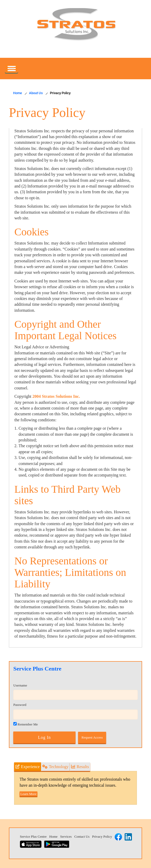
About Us (36, 93)
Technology (55, 767)
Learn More (28, 794)
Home (18, 93)
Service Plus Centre (33, 836)
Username (20, 685)
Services (66, 836)
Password (20, 705)
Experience (28, 767)
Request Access (92, 737)
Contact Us (82, 836)
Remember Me (26, 724)
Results (80, 767)
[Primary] (11, 69)
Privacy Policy (102, 836)
